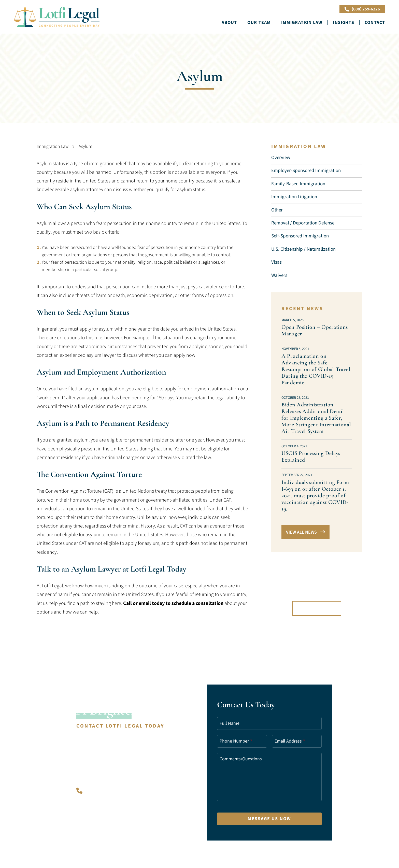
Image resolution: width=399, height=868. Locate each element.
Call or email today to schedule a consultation (173, 603)
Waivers (279, 275)
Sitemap (84, 843)
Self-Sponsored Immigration (300, 236)
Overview (281, 158)
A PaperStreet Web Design (120, 843)
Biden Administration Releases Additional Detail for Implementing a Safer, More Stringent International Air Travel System (316, 418)
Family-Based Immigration (298, 184)
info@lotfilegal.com (105, 825)
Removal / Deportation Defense (303, 223)
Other (277, 210)
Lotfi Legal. (102, 837)
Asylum (85, 146)
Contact (375, 23)
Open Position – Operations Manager (315, 330)
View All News (305, 532)
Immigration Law (302, 23)
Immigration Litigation (294, 197)
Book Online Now (313, 9)
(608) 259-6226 (362, 9)
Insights (344, 23)
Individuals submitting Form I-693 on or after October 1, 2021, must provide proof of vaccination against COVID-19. (315, 495)
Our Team (259, 23)
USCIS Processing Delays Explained (311, 457)
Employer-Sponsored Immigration (306, 171)
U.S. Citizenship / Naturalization (303, 249)
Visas (276, 262)
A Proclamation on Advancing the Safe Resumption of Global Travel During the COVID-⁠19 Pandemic (316, 369)
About (229, 23)
